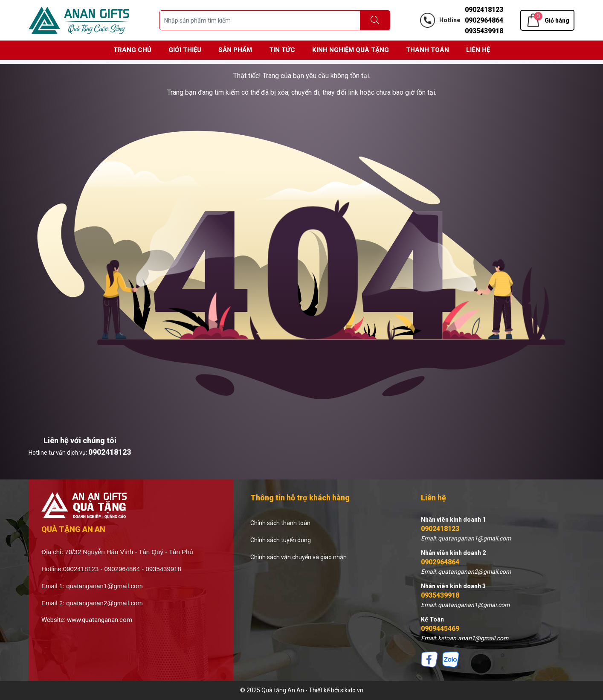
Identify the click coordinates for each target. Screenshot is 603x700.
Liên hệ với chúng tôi (80, 440)
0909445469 (440, 629)
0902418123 (484, 10)
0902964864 (484, 20)
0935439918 (484, 31)
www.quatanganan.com (100, 620)
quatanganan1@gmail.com (104, 586)
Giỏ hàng (557, 20)
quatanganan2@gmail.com (104, 603)
